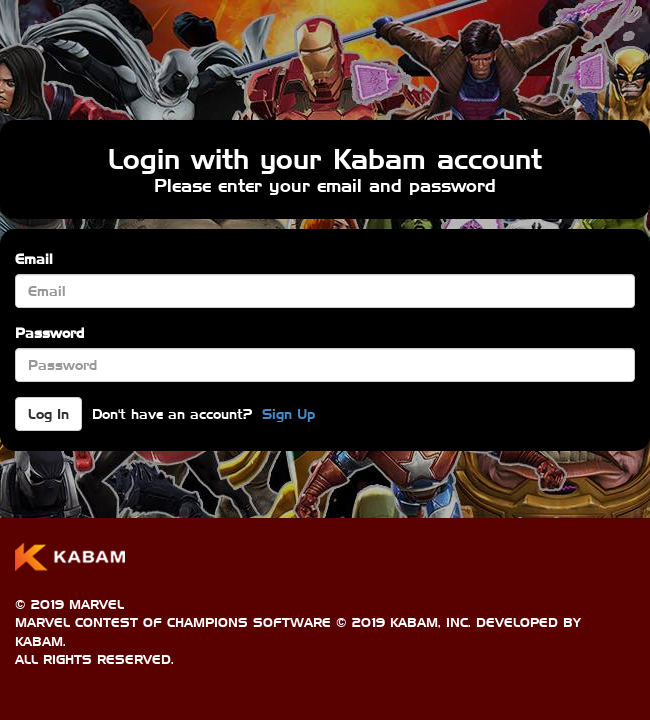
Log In (48, 414)
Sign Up (288, 414)
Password (49, 333)
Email (34, 259)
